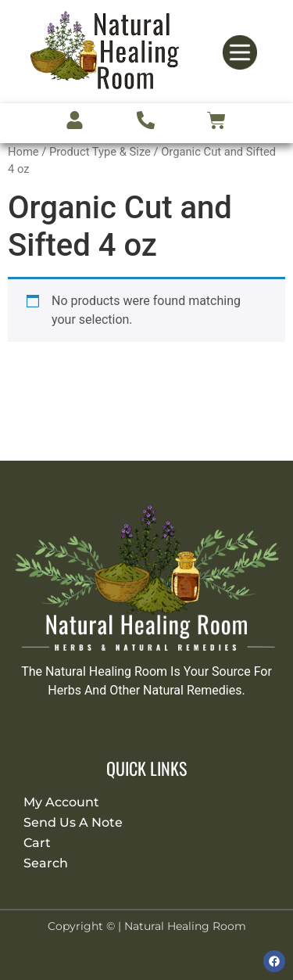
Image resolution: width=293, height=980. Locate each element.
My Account (61, 802)
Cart (37, 843)
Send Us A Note (73, 822)
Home (23, 152)
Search (46, 863)
